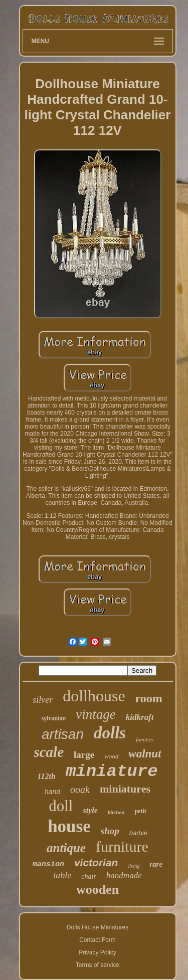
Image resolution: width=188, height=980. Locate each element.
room (149, 698)
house (69, 826)
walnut (145, 754)
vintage (96, 714)
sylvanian (54, 718)
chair (89, 876)
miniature (112, 771)
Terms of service (98, 965)
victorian (96, 862)
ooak (80, 790)
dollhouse (94, 696)
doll (61, 806)
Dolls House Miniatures (98, 927)
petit (140, 811)
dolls (110, 733)
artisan (63, 734)
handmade (124, 875)
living (134, 866)
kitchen (116, 812)
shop (110, 831)
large (84, 755)
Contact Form (98, 940)
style (90, 810)
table (62, 875)
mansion (48, 864)
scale (49, 752)
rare (156, 864)
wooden (98, 890)
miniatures (125, 789)
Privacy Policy (98, 952)
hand (52, 792)
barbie (138, 833)
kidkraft (140, 717)
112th (46, 776)
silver (43, 700)
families (145, 739)
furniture (122, 846)
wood (111, 756)
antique (66, 848)
